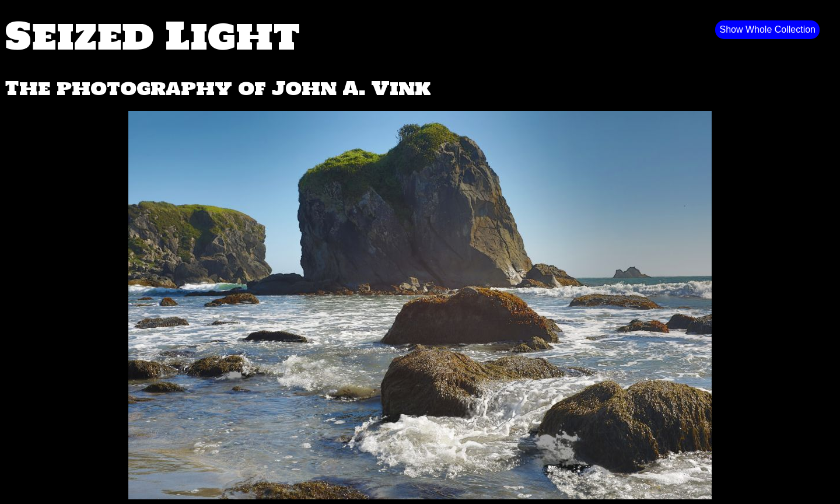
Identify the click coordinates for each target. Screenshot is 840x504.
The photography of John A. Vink (218, 88)
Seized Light (153, 35)
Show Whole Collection (767, 29)
